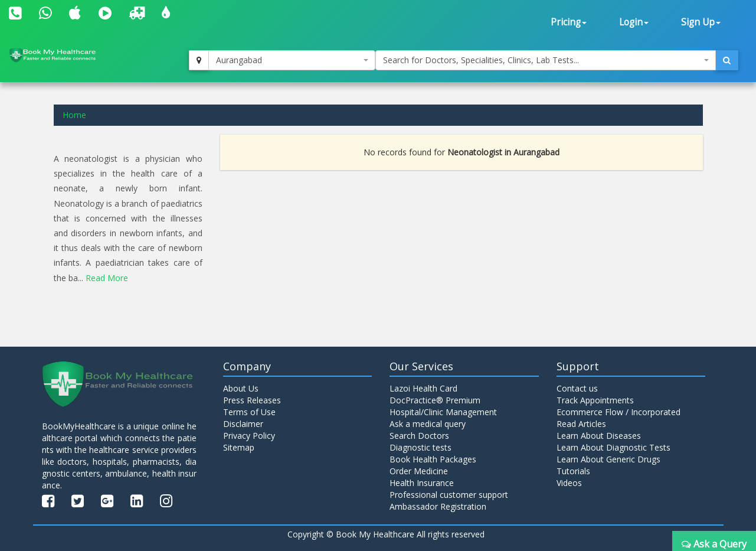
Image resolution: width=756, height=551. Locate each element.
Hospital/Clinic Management (443, 411)
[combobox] (292, 60)
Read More (107, 278)
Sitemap (239, 447)
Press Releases (252, 400)
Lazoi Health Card (423, 388)
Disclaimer (243, 423)
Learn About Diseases (599, 435)
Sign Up (701, 22)
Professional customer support (449, 494)
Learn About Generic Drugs (608, 459)
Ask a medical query (428, 423)
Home (74, 115)
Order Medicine (419, 470)
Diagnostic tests (420, 447)
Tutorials (573, 470)
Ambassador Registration (438, 506)
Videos (569, 482)
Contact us (577, 388)
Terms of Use (249, 411)
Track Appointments (595, 400)
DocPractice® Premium (435, 400)
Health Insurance (422, 482)
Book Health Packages (433, 459)
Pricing (569, 22)
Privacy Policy (249, 435)
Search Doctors (419, 435)
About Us (241, 388)
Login (634, 22)
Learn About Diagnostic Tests (613, 447)
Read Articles (581, 423)
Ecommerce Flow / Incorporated (618, 411)
